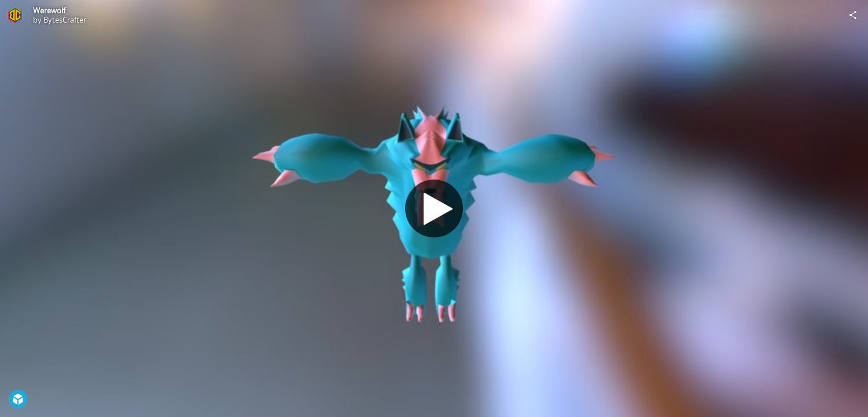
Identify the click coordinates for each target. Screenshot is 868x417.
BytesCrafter (65, 20)
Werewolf (49, 10)
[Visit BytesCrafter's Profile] (15, 15)
